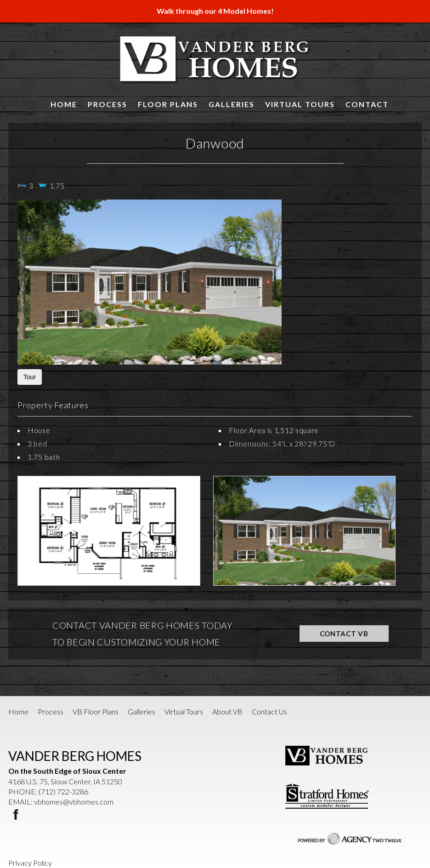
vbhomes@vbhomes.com (74, 802)
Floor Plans (168, 104)
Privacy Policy (30, 863)
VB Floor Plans (96, 711)
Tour (30, 377)
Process (107, 104)
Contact (367, 104)
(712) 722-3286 (63, 791)
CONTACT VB (344, 634)
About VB (227, 711)
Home (64, 104)
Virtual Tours (300, 104)
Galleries (232, 104)
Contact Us (269, 711)
